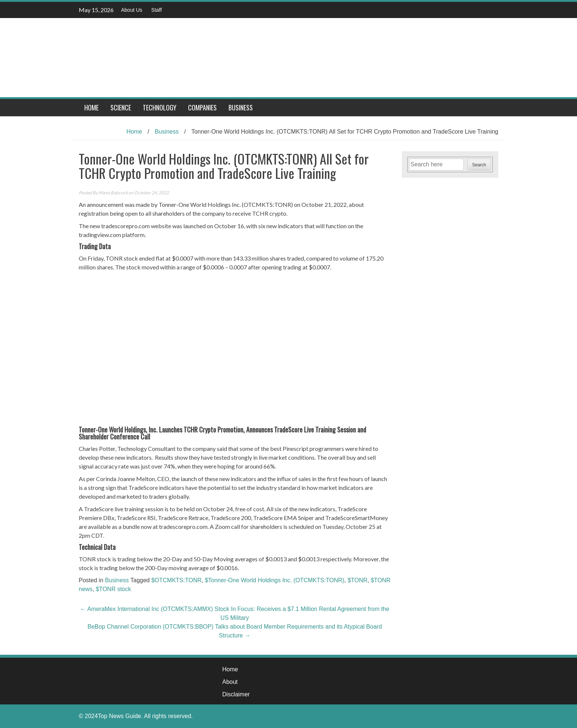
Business (241, 107)
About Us (132, 10)
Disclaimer (236, 694)
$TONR (358, 580)
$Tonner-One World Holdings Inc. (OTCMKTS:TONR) (275, 580)
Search (479, 165)
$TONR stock (113, 589)
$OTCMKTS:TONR (176, 580)
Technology (160, 107)
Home (91, 107)
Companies (202, 107)
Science (121, 107)
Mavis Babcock (113, 193)
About (230, 682)
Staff (157, 10)
